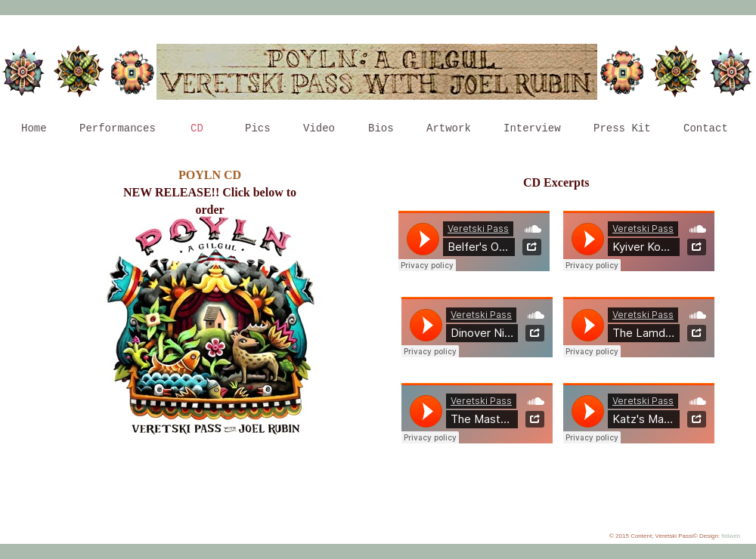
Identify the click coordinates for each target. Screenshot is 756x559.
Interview (532, 128)
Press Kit (622, 128)
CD (197, 128)
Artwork (449, 128)
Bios (381, 128)
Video (319, 128)
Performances (118, 128)
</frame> (474, 241)
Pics (258, 128)
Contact (706, 128)
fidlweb (731, 536)
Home (34, 128)
